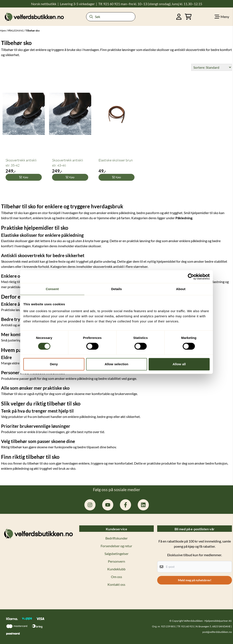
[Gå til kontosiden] (179, 17)
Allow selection (117, 364)
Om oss (116, 577)
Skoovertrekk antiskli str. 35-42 (21, 163)
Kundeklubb (116, 569)
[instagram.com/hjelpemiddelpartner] (90, 505)
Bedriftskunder (116, 538)
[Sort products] (212, 67)
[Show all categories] (222, 17)
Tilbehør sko (33, 31)
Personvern (116, 561)
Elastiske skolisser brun (116, 160)
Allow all (179, 364)
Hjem (3, 31)
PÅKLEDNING (16, 31)
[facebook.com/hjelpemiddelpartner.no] (125, 505)
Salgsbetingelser (116, 554)
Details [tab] (116, 289)
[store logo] (34, 17)
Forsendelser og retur (116, 546)
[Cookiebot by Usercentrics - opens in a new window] (191, 277)
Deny (54, 364)
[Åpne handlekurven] (188, 17)
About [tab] (181, 289)
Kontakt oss (116, 584)
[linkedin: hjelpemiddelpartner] (143, 505)
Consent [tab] (52, 289)
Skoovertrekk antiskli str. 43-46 (68, 163)
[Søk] (111, 17)
